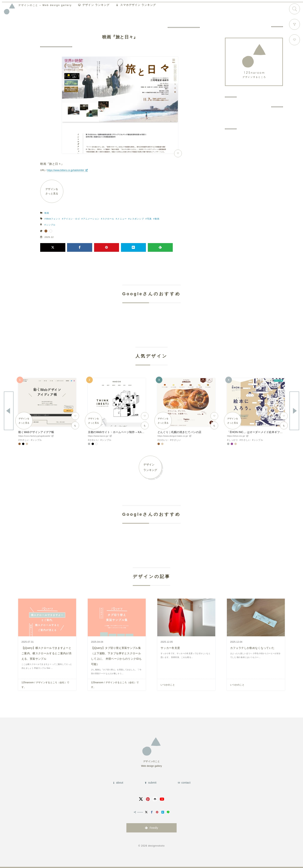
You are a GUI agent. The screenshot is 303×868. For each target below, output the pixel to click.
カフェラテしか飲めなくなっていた (252, 648)
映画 (47, 213)
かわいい (94, 440)
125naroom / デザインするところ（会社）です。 (45, 685)
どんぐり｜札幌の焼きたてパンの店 (179, 432)
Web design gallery (49, 7)
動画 (157, 219)
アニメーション (91, 219)
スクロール (109, 219)
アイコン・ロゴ (72, 219)
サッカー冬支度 (170, 648)
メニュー (122, 219)
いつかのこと (168, 685)
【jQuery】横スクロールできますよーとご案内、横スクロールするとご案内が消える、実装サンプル (46, 653)
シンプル (51, 225)
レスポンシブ (137, 219)
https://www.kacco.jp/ (98, 436)
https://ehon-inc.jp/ (236, 436)
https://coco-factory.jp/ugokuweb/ (34, 436)
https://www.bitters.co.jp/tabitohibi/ (66, 170)
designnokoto (156, 846)
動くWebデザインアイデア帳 (36, 432)
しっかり (233, 440)
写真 (149, 219)
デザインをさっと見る (52, 191)
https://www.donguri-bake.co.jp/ (173, 436)
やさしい (25, 440)
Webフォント (53, 219)
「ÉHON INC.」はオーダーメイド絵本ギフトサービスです (263, 432)
